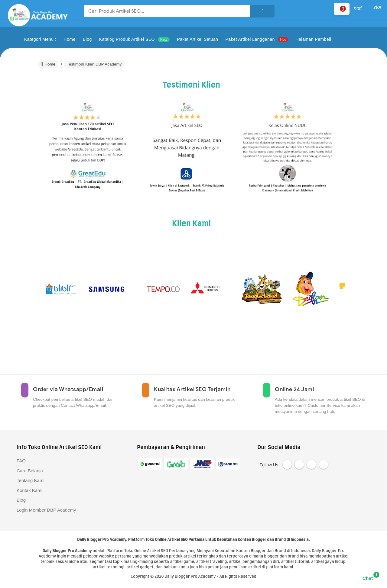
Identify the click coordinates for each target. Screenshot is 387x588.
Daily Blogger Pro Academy (102, 540)
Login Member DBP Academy (46, 510)
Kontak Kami (29, 490)
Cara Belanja (30, 471)
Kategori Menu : (40, 39)
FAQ (21, 461)
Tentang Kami (31, 480)
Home (48, 64)
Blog (21, 500)
